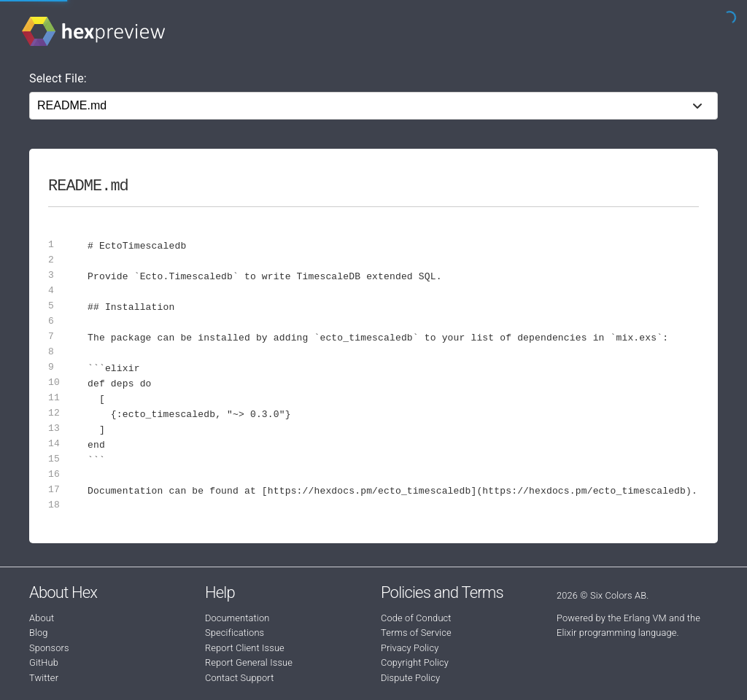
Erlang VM (645, 618)
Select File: (58, 78)
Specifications (235, 633)
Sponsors (49, 648)
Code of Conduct (416, 618)
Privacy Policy (410, 648)
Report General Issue (249, 662)
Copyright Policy (415, 662)
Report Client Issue (245, 648)
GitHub (44, 662)
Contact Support (239, 678)
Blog (39, 633)
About (42, 618)
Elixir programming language (617, 633)
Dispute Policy (410, 678)
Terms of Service (416, 633)
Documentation (237, 618)
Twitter (44, 678)
